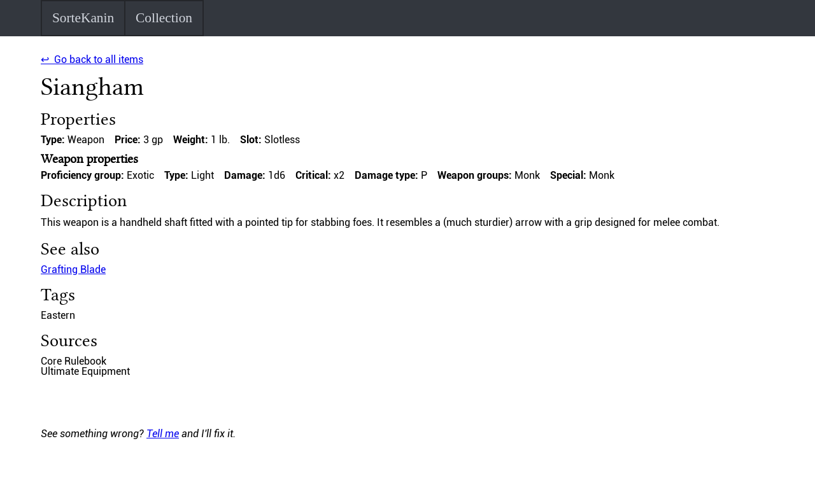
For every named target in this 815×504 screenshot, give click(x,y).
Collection (164, 18)
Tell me (163, 434)
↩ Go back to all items (92, 59)
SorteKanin (83, 18)
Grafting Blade (73, 269)
